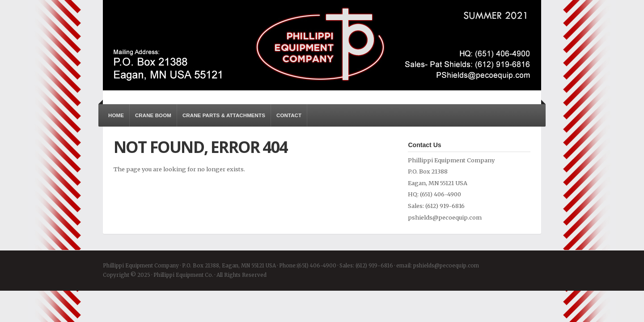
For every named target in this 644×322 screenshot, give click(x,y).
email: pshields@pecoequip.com (438, 266)
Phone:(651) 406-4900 (308, 266)
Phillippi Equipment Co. (322, 45)
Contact (289, 115)
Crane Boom (153, 115)
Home (116, 115)
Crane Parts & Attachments (224, 115)
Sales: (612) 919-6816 (366, 266)
